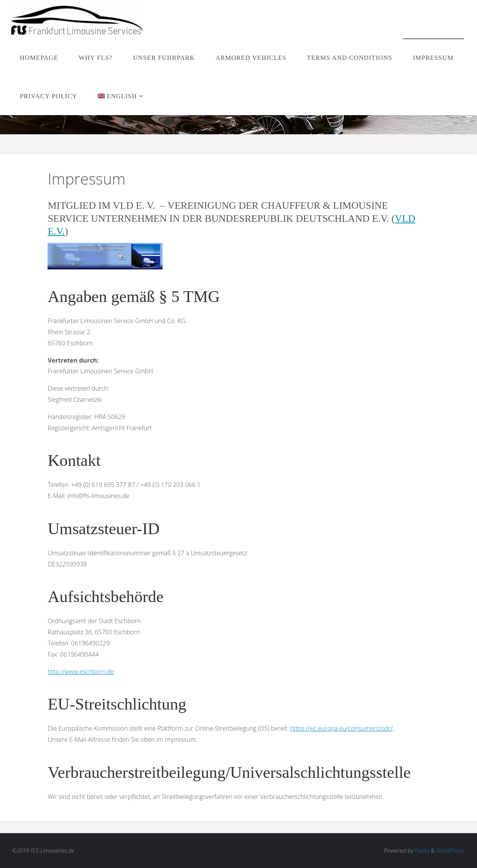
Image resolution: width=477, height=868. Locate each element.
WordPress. (451, 851)
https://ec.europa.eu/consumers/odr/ (341, 728)
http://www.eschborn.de (81, 672)
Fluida (421, 851)
